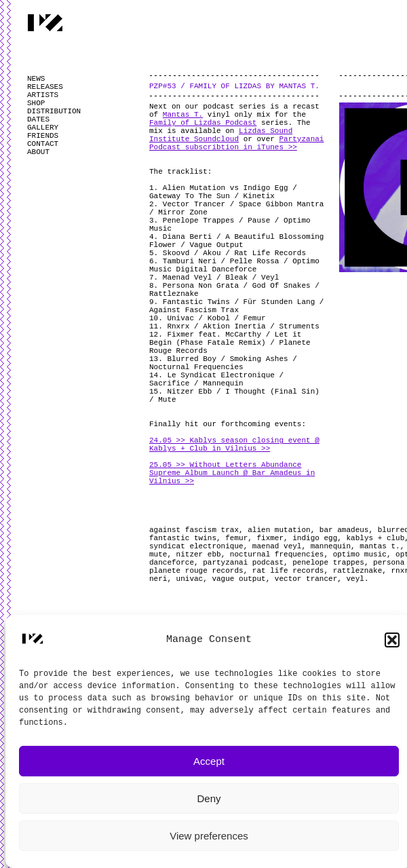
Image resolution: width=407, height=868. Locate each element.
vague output (238, 579)
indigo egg (315, 538)
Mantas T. (183, 115)
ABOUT (38, 152)
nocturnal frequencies (277, 554)
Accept (209, 761)
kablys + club (375, 538)
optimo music (360, 554)
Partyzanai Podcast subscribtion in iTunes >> (236, 143)
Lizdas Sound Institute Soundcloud (221, 135)
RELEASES (45, 87)
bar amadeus (344, 530)
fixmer (270, 538)
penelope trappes (328, 563)
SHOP (36, 103)
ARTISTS (43, 95)
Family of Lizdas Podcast (203, 123)
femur (236, 538)
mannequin (331, 546)
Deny (209, 798)
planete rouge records (196, 571)
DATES (38, 119)
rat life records (288, 571)
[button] (392, 640)
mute (158, 554)
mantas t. (380, 546)
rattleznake (358, 571)
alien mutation (279, 530)
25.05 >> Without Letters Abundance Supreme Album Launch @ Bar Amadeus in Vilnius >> (232, 473)
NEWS (36, 79)
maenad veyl (277, 546)
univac (190, 579)
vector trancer (306, 579)
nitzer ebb (199, 554)
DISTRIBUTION (54, 111)
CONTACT (43, 144)
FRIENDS (43, 136)
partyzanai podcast (243, 563)
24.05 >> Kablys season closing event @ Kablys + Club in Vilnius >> (234, 445)
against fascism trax (194, 530)
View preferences (209, 836)
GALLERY (43, 128)
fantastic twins (183, 538)
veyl (355, 579)
